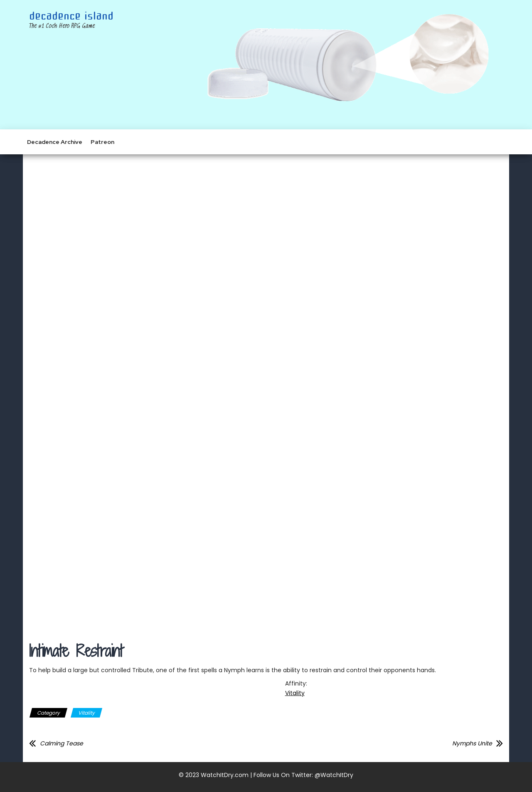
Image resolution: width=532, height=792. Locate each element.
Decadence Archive (55, 142)
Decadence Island (71, 16)
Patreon (102, 142)
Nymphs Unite (472, 743)
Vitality (295, 693)
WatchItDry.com (225, 775)
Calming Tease (62, 743)
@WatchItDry (334, 775)
